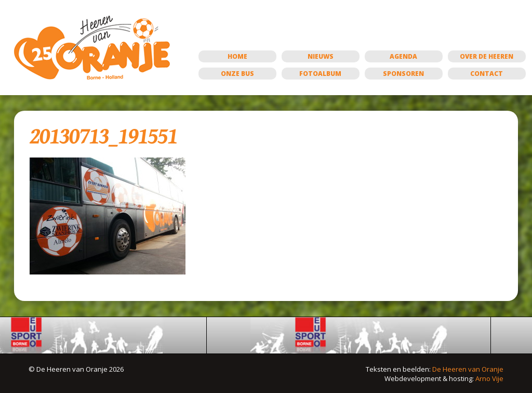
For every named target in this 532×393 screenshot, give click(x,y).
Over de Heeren (487, 56)
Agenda (403, 56)
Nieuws (321, 56)
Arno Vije (489, 378)
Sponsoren (403, 74)
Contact (487, 74)
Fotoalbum (320, 74)
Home (237, 56)
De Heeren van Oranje (468, 369)
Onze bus (237, 74)
